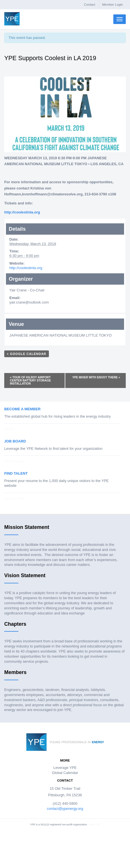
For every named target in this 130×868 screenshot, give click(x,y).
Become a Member (22, 409)
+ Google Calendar (27, 354)
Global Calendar (65, 773)
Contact (90, 5)
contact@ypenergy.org (65, 809)
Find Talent (16, 473)
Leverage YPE (65, 768)
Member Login (112, 5)
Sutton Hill (94, 825)
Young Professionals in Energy (12, 19)
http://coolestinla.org (26, 268)
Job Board (15, 441)
